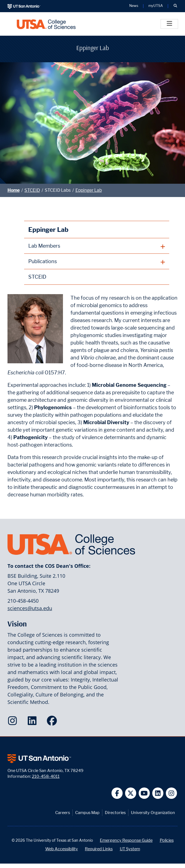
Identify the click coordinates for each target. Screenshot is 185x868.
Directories (115, 813)
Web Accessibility (62, 849)
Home (14, 190)
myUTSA (156, 6)
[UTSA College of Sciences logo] (46, 24)
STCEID (32, 190)
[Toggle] (169, 24)
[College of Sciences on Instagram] (14, 722)
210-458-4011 (46, 776)
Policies (167, 840)
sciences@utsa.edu (30, 608)
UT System (130, 849)
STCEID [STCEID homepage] (37, 277)
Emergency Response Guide (126, 840)
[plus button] (97, 246)
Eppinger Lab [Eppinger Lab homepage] (48, 230)
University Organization (153, 813)
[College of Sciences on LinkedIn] (33, 722)
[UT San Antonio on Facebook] (117, 793)
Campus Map (87, 813)
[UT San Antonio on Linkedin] (158, 793)
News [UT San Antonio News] (134, 6)
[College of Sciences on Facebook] (53, 722)
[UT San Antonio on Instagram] (172, 793)
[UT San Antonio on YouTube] (144, 793)
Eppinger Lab (89, 190)
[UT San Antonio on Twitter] (131, 793)
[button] (175, 6)
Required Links (99, 849)
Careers (63, 813)
